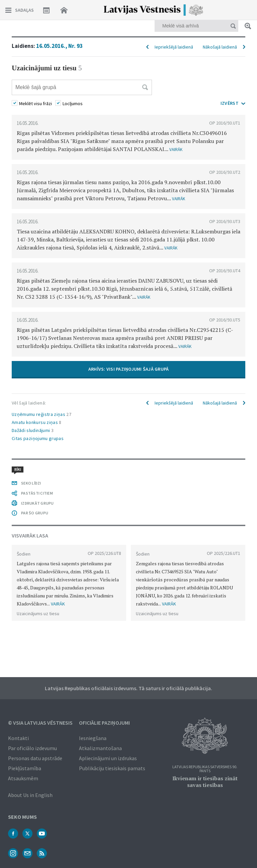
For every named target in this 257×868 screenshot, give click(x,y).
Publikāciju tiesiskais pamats (112, 768)
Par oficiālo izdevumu (32, 748)
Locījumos (73, 103)
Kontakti (18, 738)
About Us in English (30, 795)
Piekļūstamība (25, 768)
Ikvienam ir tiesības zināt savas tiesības (205, 782)
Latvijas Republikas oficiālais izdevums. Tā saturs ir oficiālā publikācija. (128, 688)
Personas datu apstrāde (35, 758)
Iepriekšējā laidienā (174, 47)
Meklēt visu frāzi (35, 103)
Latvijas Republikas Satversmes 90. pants (205, 769)
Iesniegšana (93, 738)
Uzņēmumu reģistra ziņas (41, 414)
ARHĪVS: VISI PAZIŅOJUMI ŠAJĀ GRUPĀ (129, 369)
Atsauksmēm (23, 778)
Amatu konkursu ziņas (37, 422)
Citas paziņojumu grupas (38, 438)
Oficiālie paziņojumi (104, 723)
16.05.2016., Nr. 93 (59, 46)
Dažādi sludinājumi (33, 430)
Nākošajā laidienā (220, 47)
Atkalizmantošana (100, 748)
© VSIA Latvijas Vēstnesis (40, 723)
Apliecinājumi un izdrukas (108, 758)
